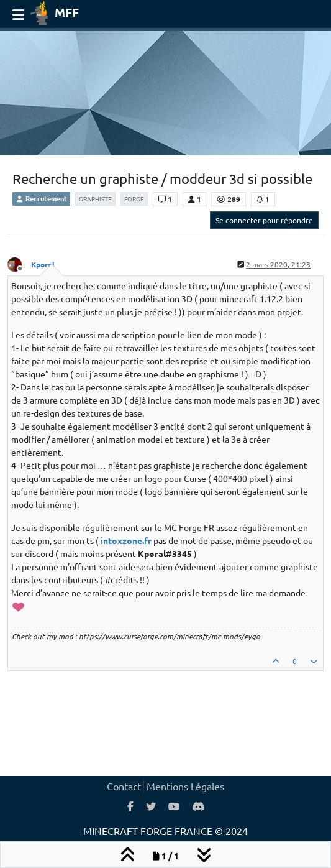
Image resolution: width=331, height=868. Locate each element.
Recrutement (41, 198)
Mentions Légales (185, 786)
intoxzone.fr (126, 540)
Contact (124, 786)
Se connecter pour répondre (264, 220)
